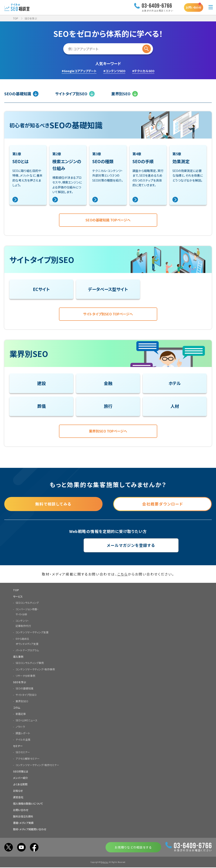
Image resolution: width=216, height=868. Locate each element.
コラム (17, 708)
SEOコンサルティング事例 (30, 663)
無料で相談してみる (53, 505)
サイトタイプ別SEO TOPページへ (108, 314)
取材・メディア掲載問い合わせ (30, 830)
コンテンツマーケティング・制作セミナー (37, 766)
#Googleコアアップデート (79, 71)
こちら (123, 575)
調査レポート (23, 734)
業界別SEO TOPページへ (108, 432)
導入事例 (18, 657)
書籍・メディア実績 (23, 823)
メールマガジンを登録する (108, 546)
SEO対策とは (21, 772)
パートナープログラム (27, 651)
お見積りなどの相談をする (133, 848)
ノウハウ (20, 727)
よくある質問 (20, 785)
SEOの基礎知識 (21, 94)
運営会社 (18, 798)
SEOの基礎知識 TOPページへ (108, 220)
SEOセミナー (23, 753)
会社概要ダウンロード (163, 505)
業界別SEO (125, 94)
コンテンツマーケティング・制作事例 (35, 670)
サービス (18, 597)
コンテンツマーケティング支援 (32, 633)
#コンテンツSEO (114, 71)
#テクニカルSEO (143, 71)
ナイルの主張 (23, 740)
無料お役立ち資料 (23, 817)
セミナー (18, 746)
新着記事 (21, 714)
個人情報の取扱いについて (28, 804)
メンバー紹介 (21, 778)
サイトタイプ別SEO (75, 94)
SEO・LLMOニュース (26, 721)
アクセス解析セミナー (28, 759)
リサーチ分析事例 (25, 676)
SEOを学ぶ (20, 683)
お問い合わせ (194, 7)
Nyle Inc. (105, 863)
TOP (16, 18)
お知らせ (18, 791)
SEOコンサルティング (27, 603)
